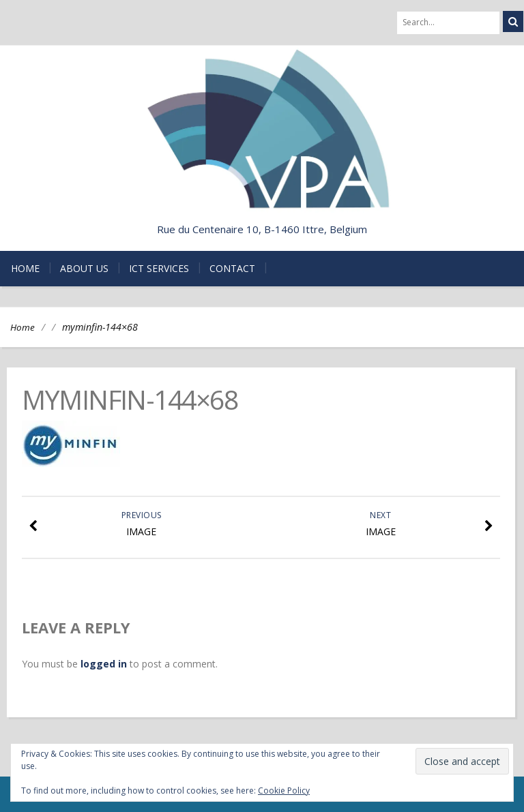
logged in (104, 664)
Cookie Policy (284, 791)
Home (25, 268)
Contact (232, 268)
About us (84, 268)
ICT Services (159, 268)
